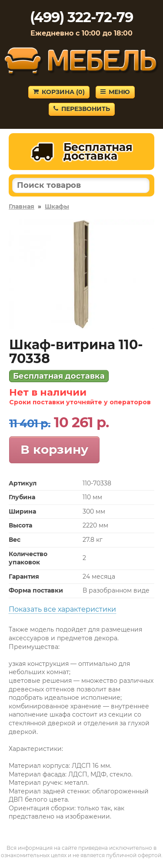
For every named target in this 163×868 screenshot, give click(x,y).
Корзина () (59, 92)
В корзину (54, 449)
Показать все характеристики (62, 609)
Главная (22, 206)
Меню (115, 92)
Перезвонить (82, 109)
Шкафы (57, 206)
